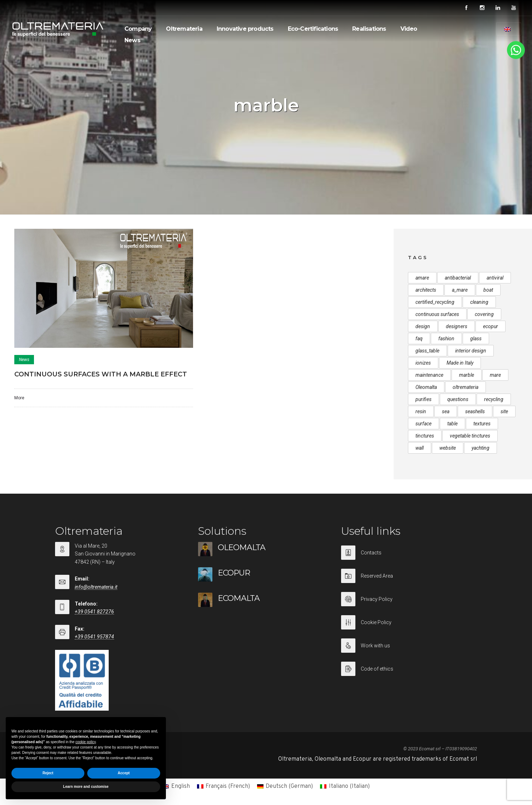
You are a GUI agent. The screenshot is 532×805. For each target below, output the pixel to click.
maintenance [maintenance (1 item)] (429, 375)
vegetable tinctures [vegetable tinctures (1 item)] (470, 436)
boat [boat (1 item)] (488, 290)
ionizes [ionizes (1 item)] (423, 363)
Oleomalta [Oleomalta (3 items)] (426, 387)
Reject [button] (48, 773)
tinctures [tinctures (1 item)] (425, 436)
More (19, 398)
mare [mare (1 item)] (495, 375)
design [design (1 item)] (423, 326)
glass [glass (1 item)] (476, 339)
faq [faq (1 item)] (419, 339)
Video (409, 29)
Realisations (369, 29)
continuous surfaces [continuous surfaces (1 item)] (437, 314)
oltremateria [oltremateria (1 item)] (465, 387)
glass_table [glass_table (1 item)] (427, 351)
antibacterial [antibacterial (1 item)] (458, 278)
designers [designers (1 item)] (457, 326)
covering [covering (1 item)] (484, 314)
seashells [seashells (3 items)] (475, 411)
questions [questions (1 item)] (458, 399)
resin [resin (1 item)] (421, 411)
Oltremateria (184, 29)
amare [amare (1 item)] (422, 278)
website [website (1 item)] (448, 448)
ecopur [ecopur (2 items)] (491, 326)
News (132, 40)
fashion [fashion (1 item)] (446, 339)
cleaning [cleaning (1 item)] (479, 302)
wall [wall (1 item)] (420, 448)
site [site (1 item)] (504, 411)
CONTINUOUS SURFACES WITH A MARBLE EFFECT (101, 374)
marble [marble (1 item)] (467, 375)
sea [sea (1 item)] (446, 411)
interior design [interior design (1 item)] (471, 351)
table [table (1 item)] (452, 424)
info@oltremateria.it (96, 587)
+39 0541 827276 (94, 612)
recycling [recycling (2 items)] (494, 399)
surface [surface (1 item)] (423, 424)
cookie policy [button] (86, 742)
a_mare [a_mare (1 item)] (460, 290)
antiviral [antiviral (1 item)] (495, 278)
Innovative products (245, 29)
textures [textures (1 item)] (482, 424)
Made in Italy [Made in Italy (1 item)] (460, 363)
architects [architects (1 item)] (426, 290)
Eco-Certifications (313, 29)
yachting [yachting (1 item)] (481, 448)
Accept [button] (124, 773)
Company (138, 29)
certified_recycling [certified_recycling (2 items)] (435, 302)
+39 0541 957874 (94, 637)
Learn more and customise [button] (86, 787)
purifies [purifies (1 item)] (423, 399)
